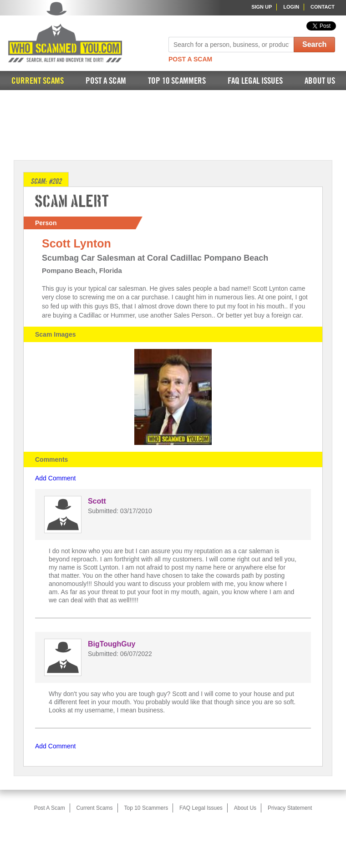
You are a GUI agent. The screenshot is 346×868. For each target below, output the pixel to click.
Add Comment (55, 478)
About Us (320, 81)
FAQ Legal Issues (255, 81)
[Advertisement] (173, 124)
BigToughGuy (112, 644)
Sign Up (262, 7)
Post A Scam (190, 59)
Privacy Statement (290, 808)
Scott (97, 501)
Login (291, 7)
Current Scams (38, 81)
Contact (323, 7)
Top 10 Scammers (177, 81)
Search (314, 44)
